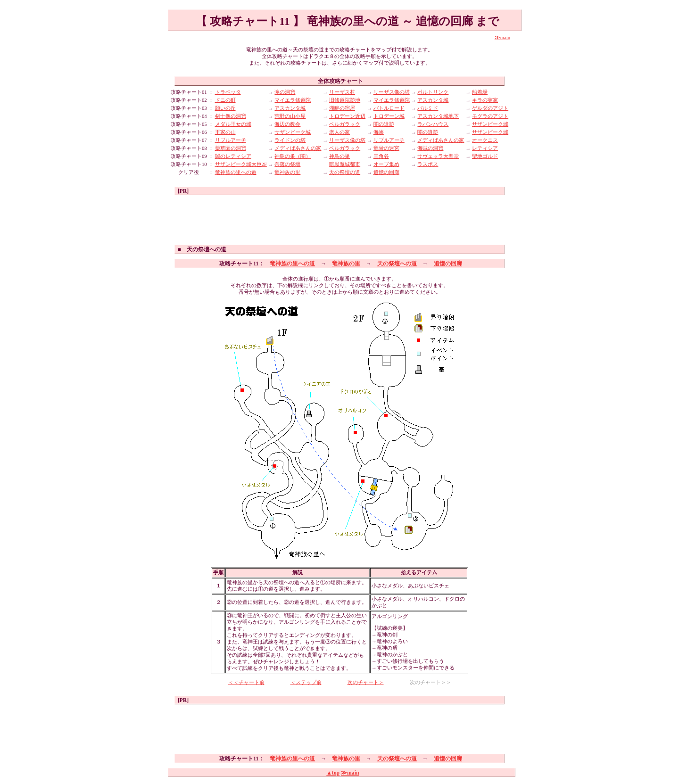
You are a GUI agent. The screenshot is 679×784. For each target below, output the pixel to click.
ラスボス (428, 164)
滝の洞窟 (285, 92)
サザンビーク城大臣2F (241, 164)
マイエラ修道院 (293, 100)
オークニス (485, 140)
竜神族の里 (287, 172)
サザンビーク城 (490, 124)
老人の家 (339, 132)
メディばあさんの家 (441, 140)
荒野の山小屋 (290, 116)
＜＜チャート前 (246, 682)
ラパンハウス (433, 124)
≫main (502, 37)
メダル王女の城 (233, 124)
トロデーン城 (389, 116)
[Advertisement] (339, 219)
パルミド (428, 108)
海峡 (379, 132)
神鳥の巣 (339, 156)
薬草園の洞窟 (231, 148)
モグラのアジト (490, 116)
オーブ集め (386, 164)
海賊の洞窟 (430, 148)
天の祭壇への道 (397, 264)
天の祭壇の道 (345, 172)
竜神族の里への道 (236, 172)
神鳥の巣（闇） (293, 156)
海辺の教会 (287, 124)
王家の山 (225, 132)
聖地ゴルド (485, 156)
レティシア (485, 148)
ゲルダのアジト (490, 108)
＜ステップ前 (306, 682)
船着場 (480, 92)
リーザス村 (342, 92)
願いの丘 (225, 108)
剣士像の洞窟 (231, 116)
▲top (333, 773)
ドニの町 (225, 100)
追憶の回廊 (386, 172)
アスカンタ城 (433, 100)
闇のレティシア (233, 156)
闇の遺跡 (384, 124)
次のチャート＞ (366, 682)
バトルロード (389, 108)
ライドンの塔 (290, 140)
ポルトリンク (433, 92)
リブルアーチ (231, 140)
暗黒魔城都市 (345, 164)
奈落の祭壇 (287, 164)
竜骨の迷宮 (386, 148)
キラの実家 (485, 100)
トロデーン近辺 (347, 116)
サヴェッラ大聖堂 (438, 156)
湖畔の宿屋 (342, 108)
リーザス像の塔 (392, 92)
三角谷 (381, 156)
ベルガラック (345, 124)
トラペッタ (228, 92)
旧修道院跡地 (345, 100)
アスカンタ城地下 (438, 116)
